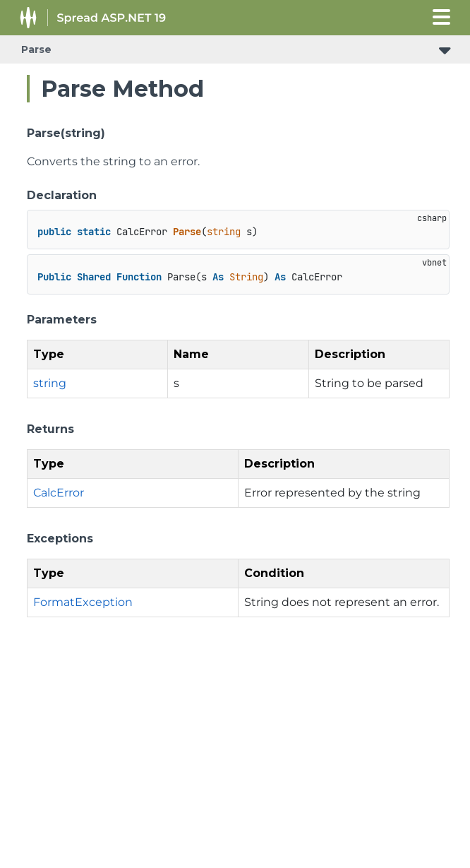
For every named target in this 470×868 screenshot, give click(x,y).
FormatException (83, 602)
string (50, 383)
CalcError (59, 493)
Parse (36, 49)
